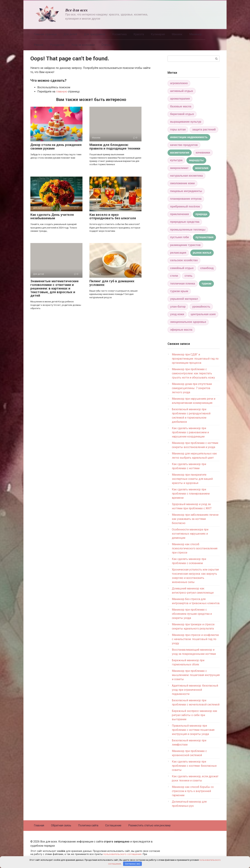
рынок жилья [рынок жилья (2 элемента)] (202, 253)
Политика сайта (88, 825)
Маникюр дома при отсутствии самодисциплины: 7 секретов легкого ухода (192, 388)
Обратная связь (61, 825)
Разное (39, 45)
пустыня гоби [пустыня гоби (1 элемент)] (180, 237)
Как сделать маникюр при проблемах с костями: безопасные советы (194, 766)
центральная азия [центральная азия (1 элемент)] (203, 314)
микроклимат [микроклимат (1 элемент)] (179, 168)
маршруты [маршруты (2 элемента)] (196, 160)
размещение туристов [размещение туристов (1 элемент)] (185, 245)
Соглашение (113, 825)
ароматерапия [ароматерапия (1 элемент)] (180, 99)
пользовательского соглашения (122, 854)
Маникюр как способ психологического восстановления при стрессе (195, 548)
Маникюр (195, 34)
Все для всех (76, 10)
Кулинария (158, 34)
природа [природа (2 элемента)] (201, 214)
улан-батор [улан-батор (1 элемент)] (178, 307)
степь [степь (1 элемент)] (188, 276)
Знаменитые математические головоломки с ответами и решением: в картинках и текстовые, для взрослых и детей (55, 288)
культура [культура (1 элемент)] (176, 160)
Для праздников (95, 34)
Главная (39, 825)
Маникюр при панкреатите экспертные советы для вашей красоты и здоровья (192, 479)
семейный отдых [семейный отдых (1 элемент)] (182, 268)
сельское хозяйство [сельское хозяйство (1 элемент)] (184, 260)
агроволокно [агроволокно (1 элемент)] (179, 83)
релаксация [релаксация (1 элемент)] (178, 253)
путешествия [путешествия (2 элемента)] (204, 237)
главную (62, 92)
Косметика (119, 34)
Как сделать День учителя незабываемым (52, 216)
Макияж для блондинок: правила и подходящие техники (115, 147)
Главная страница (45, 34)
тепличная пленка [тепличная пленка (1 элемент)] (183, 284)
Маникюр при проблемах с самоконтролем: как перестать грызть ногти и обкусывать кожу (193, 373)
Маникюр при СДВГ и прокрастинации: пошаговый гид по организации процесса (195, 359)
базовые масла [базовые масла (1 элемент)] (181, 106)
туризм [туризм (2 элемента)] (206, 284)
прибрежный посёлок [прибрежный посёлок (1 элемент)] (185, 207)
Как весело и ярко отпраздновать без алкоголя (113, 216)
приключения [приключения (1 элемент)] (180, 214)
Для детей (70, 34)
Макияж (177, 34)
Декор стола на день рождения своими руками (56, 147)
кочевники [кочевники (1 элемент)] (203, 153)
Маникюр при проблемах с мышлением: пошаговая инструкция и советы (196, 675)
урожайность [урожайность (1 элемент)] (201, 307)
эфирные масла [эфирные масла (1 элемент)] (181, 330)
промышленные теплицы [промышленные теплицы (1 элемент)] (188, 230)
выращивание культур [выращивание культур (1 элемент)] (186, 122)
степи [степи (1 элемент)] (174, 276)
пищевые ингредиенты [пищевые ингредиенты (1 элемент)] (186, 191)
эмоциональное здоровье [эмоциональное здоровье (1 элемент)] (188, 322)
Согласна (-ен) (133, 864)
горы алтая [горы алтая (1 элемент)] (178, 129)
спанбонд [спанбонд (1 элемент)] (207, 268)
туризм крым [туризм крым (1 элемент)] (179, 291)
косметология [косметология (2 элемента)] (180, 153)
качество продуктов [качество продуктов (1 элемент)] (184, 145)
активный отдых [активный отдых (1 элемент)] (182, 91)
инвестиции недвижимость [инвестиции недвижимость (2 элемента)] (189, 137)
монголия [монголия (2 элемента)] (202, 168)
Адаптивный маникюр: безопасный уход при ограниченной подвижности (195, 690)
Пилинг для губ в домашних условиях (112, 283)
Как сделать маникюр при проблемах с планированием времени (191, 494)
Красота (139, 34)
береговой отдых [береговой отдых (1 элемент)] (182, 114)
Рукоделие (57, 45)
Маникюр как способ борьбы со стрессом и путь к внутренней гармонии (193, 791)
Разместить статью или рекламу (149, 825)
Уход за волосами (83, 45)
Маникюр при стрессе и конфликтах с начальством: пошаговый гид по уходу (195, 639)
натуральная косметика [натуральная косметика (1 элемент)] (186, 176)
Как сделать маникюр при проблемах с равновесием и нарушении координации (190, 432)
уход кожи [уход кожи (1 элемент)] (177, 314)
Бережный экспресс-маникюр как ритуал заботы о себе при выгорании (195, 715)
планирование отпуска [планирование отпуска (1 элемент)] (186, 199)
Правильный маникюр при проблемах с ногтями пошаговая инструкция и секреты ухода (193, 730)
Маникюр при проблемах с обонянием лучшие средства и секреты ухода (192, 614)
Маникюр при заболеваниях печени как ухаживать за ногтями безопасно (195, 519)
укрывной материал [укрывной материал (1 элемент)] (184, 299)
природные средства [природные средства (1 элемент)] (185, 222)
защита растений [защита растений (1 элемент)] (204, 129)
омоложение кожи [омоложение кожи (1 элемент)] (182, 183)
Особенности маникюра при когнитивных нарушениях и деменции (190, 534)
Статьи (106, 45)
